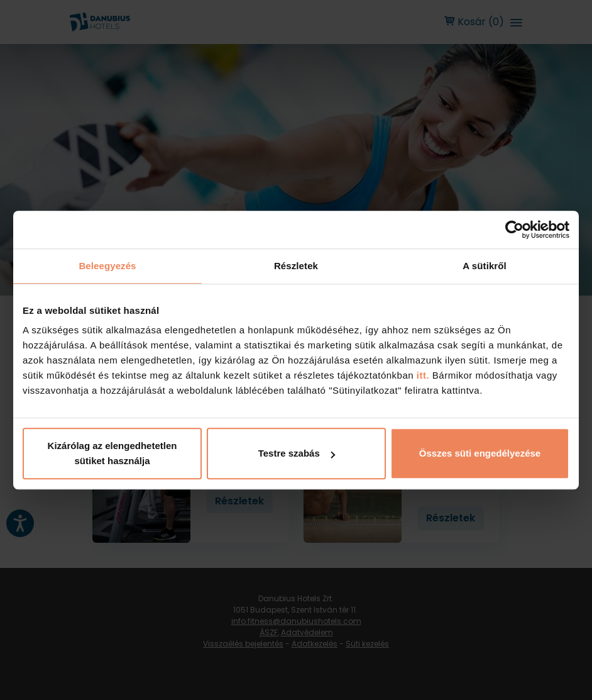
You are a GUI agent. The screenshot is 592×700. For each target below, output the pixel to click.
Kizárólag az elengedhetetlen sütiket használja (112, 453)
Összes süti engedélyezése (480, 453)
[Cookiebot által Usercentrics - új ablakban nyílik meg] (514, 230)
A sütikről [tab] (485, 266)
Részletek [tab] (296, 266)
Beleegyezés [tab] (107, 266)
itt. (421, 375)
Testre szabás (297, 453)
